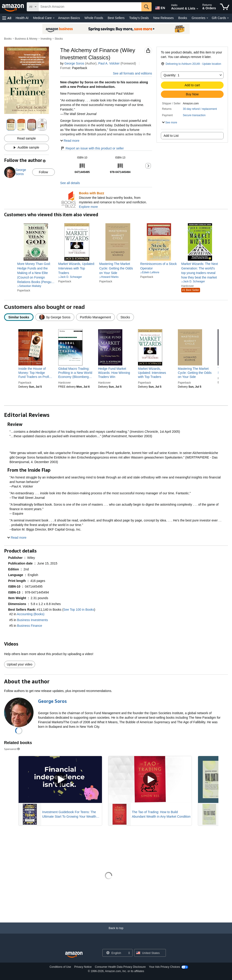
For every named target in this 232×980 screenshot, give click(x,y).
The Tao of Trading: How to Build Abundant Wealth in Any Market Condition (161, 814)
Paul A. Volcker (109, 63)
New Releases (164, 18)
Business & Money (26, 39)
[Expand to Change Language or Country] (129, 953)
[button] (7, 18)
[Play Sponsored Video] (60, 779)
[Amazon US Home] (74, 955)
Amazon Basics (69, 18)
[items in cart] (225, 7)
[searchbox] (90, 7)
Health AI (22, 18)
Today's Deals (139, 18)
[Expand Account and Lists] (197, 9)
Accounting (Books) (30, 614)
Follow (43, 172)
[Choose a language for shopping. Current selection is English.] (115, 953)
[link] (36, 273)
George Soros (74, 63)
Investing (46, 39)
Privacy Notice (83, 967)
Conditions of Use (60, 967)
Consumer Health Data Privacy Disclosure (120, 967)
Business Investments (32, 620)
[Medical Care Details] (54, 18)
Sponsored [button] (12, 749)
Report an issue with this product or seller (92, 148)
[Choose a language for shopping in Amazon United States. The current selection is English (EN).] (160, 7)
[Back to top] (116, 933)
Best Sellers (116, 18)
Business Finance (30, 626)
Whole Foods (94, 18)
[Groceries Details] (207, 18)
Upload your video (20, 664)
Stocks (59, 39)
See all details (70, 183)
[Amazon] (13, 7)
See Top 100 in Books (79, 610)
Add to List (171, 136)
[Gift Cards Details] (228, 18)
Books (183, 18)
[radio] (19, 317)
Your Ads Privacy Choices (164, 967)
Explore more (88, 207)
